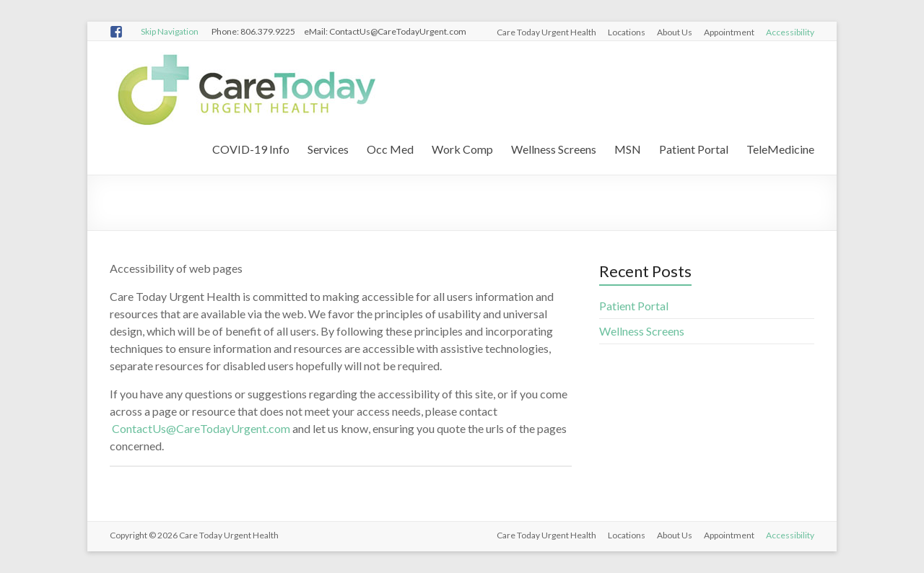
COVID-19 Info (251, 149)
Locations (627, 32)
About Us (675, 32)
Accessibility (790, 32)
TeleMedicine (780, 149)
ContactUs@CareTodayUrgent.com (201, 428)
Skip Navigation (170, 31)
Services (328, 149)
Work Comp (462, 149)
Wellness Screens (554, 149)
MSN (628, 149)
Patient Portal (694, 149)
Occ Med (390, 149)
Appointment (729, 32)
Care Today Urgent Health (546, 32)
